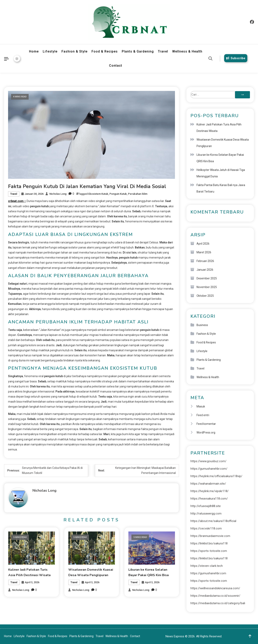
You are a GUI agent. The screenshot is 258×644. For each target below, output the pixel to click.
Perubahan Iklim (138, 194)
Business (202, 325)
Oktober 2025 (205, 296)
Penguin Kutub (118, 194)
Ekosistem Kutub (98, 194)
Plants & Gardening (138, 51)
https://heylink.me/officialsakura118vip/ (216, 476)
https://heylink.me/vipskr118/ (210, 491)
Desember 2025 (207, 278)
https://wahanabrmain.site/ (208, 484)
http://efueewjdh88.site (206, 506)
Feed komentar (206, 424)
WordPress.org (206, 432)
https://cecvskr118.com (206, 528)
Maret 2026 (204, 252)
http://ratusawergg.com (206, 514)
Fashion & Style (74, 51)
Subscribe (235, 58)
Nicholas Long (58, 194)
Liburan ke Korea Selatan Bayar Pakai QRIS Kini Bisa (220, 158)
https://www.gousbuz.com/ (208, 461)
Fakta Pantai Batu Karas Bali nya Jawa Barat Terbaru (221, 188)
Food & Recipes (105, 51)
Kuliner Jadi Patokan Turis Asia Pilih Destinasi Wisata (219, 128)
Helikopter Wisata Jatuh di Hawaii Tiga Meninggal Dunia (221, 173)
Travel (163, 51)
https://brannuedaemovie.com (210, 536)
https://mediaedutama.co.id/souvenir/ (215, 596)
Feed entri (203, 415)
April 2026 (203, 244)
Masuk (201, 406)
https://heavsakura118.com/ (209, 499)
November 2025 (207, 287)
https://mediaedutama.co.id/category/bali (218, 603)
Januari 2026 (205, 270)
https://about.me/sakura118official (213, 521)
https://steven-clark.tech (207, 566)
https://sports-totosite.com (209, 551)
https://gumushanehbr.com (208, 573)
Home (34, 51)
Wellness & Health (187, 51)
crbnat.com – (17, 201)
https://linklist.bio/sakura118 (209, 543)
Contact (116, 66)
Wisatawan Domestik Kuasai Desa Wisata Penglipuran (223, 143)
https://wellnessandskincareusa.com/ (215, 588)
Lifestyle (50, 51)
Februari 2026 (205, 261)
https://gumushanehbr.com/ (209, 469)
